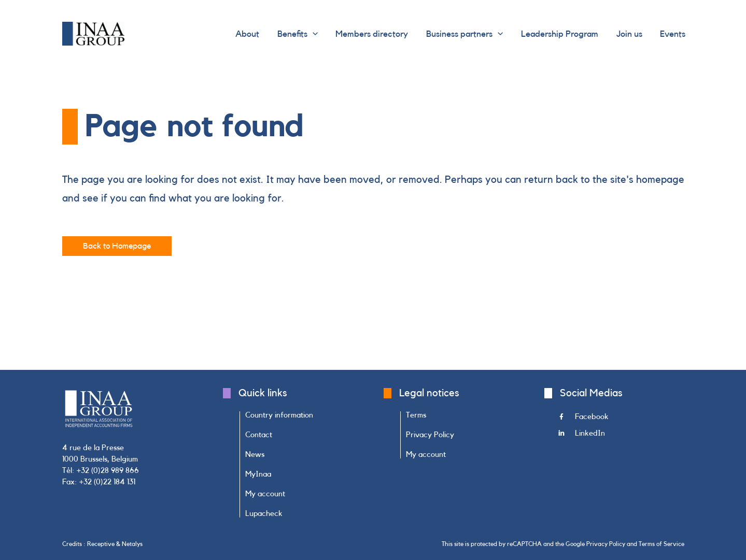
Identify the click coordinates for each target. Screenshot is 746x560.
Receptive (101, 544)
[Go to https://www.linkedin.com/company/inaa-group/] (621, 436)
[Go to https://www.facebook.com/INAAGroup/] (621, 420)
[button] (328, 34)
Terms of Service (661, 544)
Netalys (132, 544)
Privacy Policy (606, 544)
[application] (343, 34)
